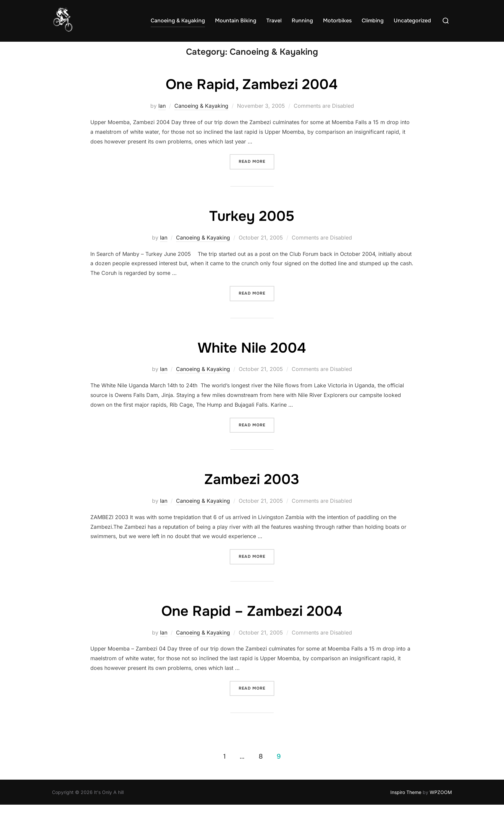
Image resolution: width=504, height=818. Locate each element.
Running (302, 21)
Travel (274, 21)
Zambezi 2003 (252, 492)
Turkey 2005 (252, 229)
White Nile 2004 (252, 361)
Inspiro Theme (406, 805)
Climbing (373, 21)
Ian (162, 119)
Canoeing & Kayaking (178, 21)
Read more (256, 174)
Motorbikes (337, 21)
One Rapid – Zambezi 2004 (252, 624)
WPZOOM (441, 805)
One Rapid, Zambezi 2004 (252, 97)
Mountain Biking (236, 21)
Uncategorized (412, 21)
